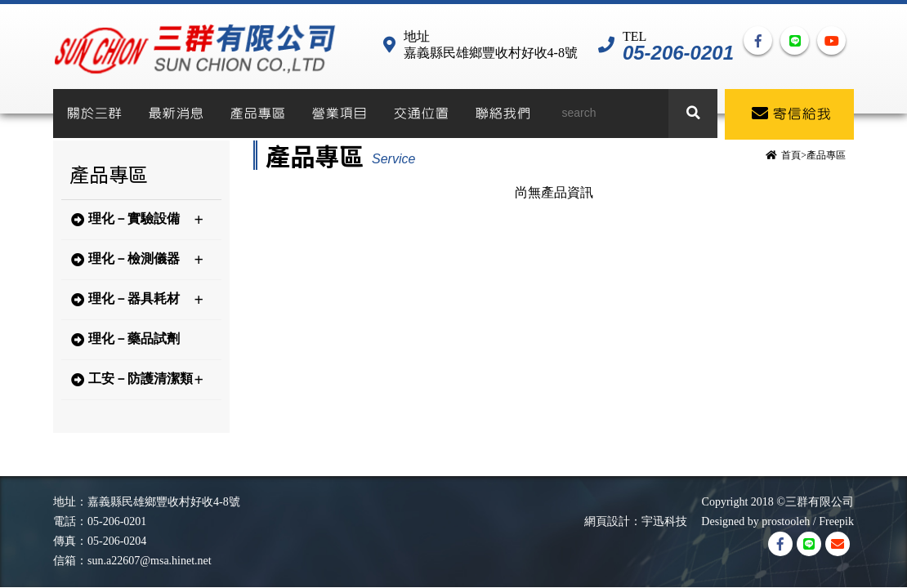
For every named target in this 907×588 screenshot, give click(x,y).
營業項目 (339, 114)
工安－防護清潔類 (137, 380)
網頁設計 (607, 521)
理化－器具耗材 (137, 300)
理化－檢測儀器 (137, 260)
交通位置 (421, 114)
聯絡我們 (503, 114)
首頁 (791, 155)
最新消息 (176, 114)
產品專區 (257, 114)
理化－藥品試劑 (125, 339)
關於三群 (94, 114)
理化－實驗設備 (137, 220)
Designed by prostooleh (750, 521)
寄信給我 (791, 114)
